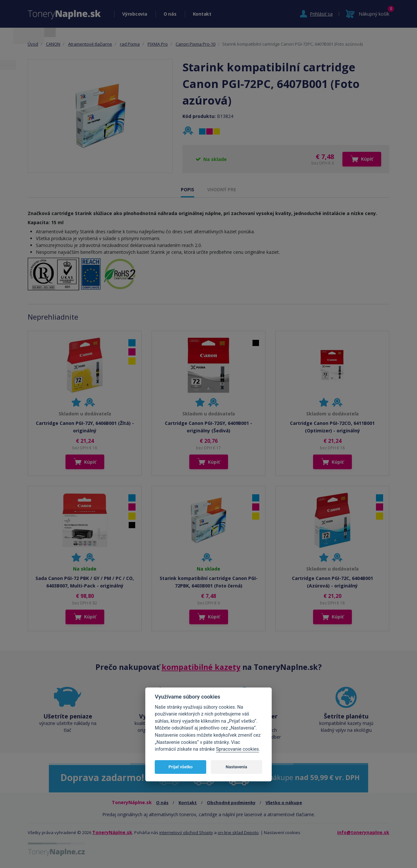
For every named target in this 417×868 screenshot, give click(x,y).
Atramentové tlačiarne (90, 44)
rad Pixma (130, 44)
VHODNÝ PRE (222, 189)
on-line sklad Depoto (238, 832)
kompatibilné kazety (201, 667)
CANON (53, 44)
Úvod (33, 44)
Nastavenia (237, 767)
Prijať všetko (180, 767)
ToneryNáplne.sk (112, 832)
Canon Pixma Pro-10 (195, 44)
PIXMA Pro (158, 44)
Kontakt (202, 14)
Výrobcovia (135, 14)
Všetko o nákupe (284, 803)
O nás (170, 14)
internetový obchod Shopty (186, 832)
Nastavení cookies (282, 832)
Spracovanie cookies (237, 749)
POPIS (187, 189)
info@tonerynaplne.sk (363, 832)
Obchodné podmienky (231, 803)
